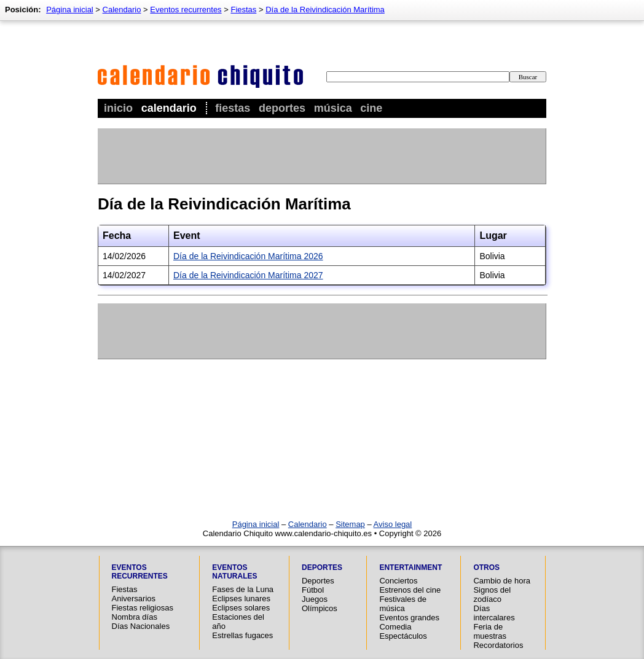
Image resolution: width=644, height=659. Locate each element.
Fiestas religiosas (143, 608)
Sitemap (350, 524)
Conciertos (398, 581)
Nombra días (135, 617)
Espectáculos (403, 636)
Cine (371, 108)
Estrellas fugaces (242, 635)
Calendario (169, 108)
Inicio (118, 108)
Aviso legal (393, 524)
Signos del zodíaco (492, 595)
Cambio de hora (502, 581)
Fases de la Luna (243, 589)
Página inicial (70, 10)
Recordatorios (498, 645)
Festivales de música (403, 604)
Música (333, 108)
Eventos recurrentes (186, 10)
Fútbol (313, 590)
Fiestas (233, 108)
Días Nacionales (141, 626)
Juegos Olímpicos (320, 604)
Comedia (395, 627)
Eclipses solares (241, 608)
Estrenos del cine (410, 590)
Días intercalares (494, 613)
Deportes (282, 108)
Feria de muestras (489, 631)
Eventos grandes (409, 618)
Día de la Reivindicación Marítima (325, 10)
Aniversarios (134, 599)
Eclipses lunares (241, 599)
